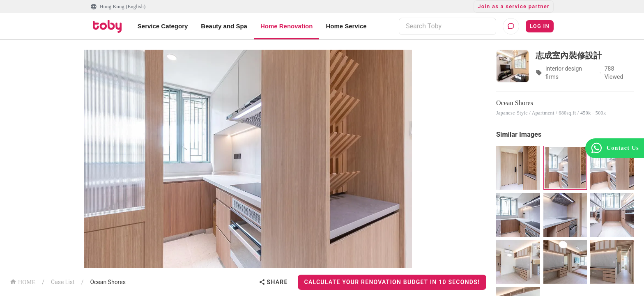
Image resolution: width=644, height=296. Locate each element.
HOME (23, 281)
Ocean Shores (108, 282)
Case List (63, 282)
